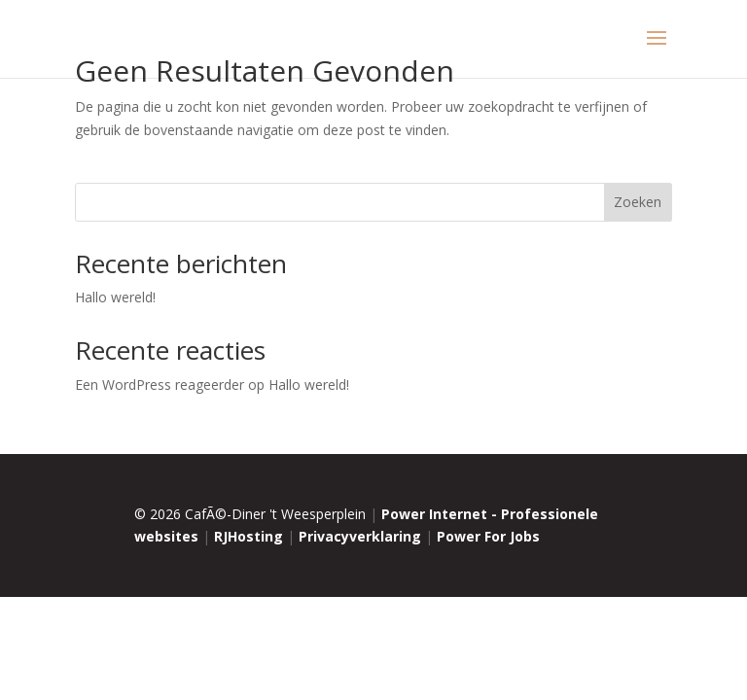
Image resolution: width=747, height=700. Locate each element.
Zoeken (638, 202)
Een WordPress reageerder (160, 385)
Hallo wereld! (115, 297)
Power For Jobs (488, 536)
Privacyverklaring (360, 536)
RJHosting (249, 536)
